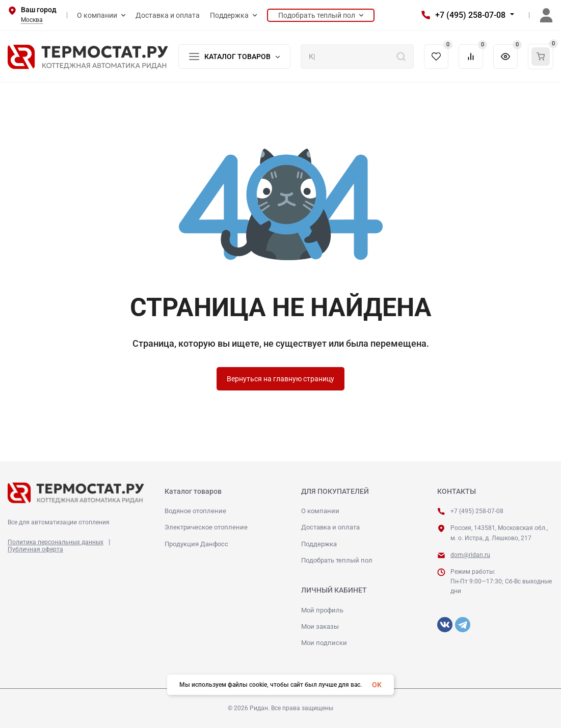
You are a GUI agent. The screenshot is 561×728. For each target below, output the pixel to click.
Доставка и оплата (330, 527)
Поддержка (319, 544)
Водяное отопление (195, 511)
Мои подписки (324, 643)
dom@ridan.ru (470, 555)
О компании (320, 511)
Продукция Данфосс (196, 544)
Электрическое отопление (206, 527)
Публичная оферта (35, 549)
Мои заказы (320, 626)
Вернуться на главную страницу (280, 379)
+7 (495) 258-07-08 (470, 15)
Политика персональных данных (56, 542)
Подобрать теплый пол (337, 560)
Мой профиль (322, 610)
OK (377, 685)
